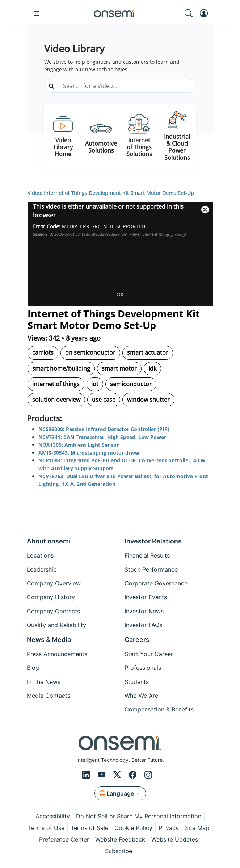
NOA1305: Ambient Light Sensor (79, 445)
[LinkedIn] (87, 775)
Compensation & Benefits (159, 709)
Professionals (143, 668)
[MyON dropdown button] (206, 13)
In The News (44, 682)
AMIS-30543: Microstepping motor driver (89, 453)
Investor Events (146, 597)
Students (137, 682)
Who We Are (141, 696)
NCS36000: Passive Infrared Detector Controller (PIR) (104, 429)
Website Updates (175, 839)
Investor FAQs (143, 625)
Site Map (197, 828)
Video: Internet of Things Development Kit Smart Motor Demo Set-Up (111, 193)
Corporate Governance (156, 583)
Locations (40, 555)
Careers (137, 640)
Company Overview (54, 583)
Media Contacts (49, 696)
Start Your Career (149, 654)
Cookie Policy (133, 828)
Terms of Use (46, 828)
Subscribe (119, 851)
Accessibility (53, 816)
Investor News (144, 611)
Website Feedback (120, 839)
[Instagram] (148, 775)
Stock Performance (151, 569)
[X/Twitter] (118, 775)
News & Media (49, 640)
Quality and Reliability (56, 625)
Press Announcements (57, 654)
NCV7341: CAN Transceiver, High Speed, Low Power (102, 437)
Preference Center (64, 839)
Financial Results (147, 555)
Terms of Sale (89, 828)
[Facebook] (134, 775)
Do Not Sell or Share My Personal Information (139, 816)
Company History (51, 597)
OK (120, 294)
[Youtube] (103, 775)
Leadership (42, 569)
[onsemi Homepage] (114, 13)
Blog (33, 668)
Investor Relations (153, 541)
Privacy (169, 828)
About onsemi (49, 541)
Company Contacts (53, 611)
